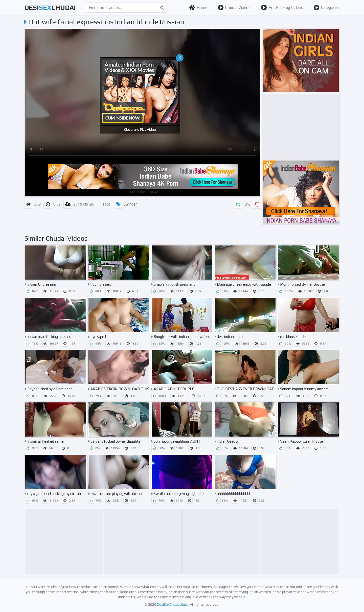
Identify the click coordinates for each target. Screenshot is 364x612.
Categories (327, 8)
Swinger (125, 204)
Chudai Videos (234, 8)
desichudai (50, 8)
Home (198, 8)
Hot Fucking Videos (282, 8)
